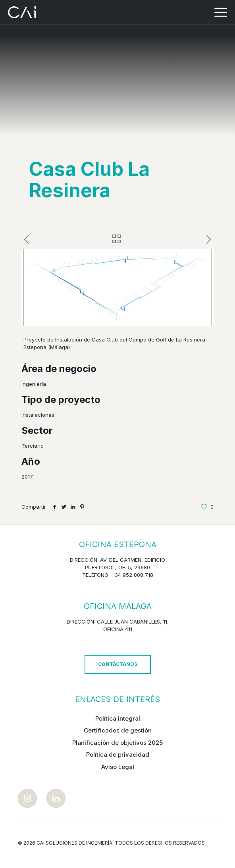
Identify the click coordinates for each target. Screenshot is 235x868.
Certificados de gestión (118, 730)
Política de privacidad (118, 754)
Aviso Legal (118, 767)
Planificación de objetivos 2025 (118, 743)
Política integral (118, 718)
